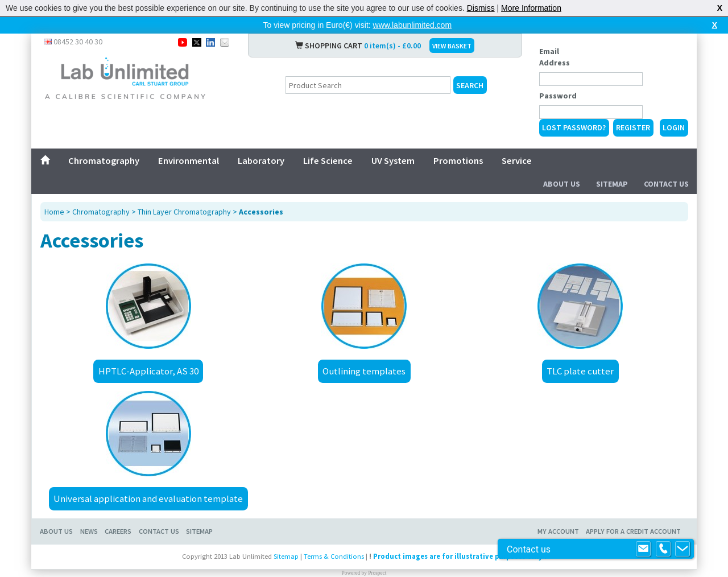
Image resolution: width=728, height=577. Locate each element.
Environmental (189, 160)
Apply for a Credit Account (633, 531)
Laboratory (261, 160)
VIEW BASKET (452, 46)
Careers (118, 531)
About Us (562, 184)
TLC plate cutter (580, 371)
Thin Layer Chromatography (184, 212)
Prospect (377, 573)
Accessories (261, 212)
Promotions (458, 160)
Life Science (328, 160)
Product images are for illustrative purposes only (458, 556)
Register (633, 127)
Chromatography (104, 160)
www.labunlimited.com (413, 25)
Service (517, 160)
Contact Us (666, 184)
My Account (558, 531)
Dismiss (481, 8)
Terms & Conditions (334, 556)
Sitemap (612, 184)
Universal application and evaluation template (148, 498)
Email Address (555, 57)
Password (558, 96)
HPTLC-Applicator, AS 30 (148, 371)
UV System (393, 160)
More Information (531, 8)
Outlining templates (364, 371)
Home (54, 212)
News (89, 531)
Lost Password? (574, 127)
